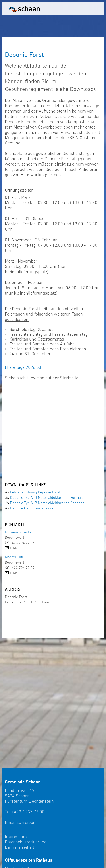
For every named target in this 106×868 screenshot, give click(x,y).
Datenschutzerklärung (26, 842)
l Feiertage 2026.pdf (24, 367)
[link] (53, 492)
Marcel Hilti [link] (14, 557)
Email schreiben (20, 822)
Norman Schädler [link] (19, 532)
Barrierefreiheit (19, 847)
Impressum (16, 837)
